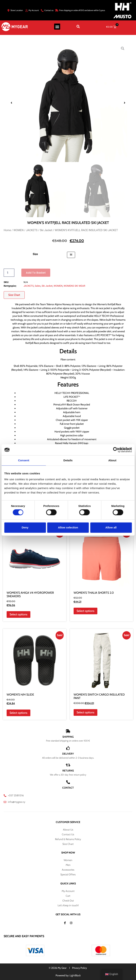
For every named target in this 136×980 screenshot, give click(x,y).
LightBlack (75, 975)
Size (35, 254)
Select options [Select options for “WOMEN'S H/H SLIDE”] (18, 713)
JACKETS (32, 230)
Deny (25, 527)
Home (7, 230)
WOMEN (18, 230)
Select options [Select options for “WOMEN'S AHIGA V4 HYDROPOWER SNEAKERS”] (18, 614)
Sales (38, 286)
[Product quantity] (9, 273)
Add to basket (36, 273)
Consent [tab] (24, 460)
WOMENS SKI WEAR (74, 286)
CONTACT (68, 788)
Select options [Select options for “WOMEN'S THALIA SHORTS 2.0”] (85, 611)
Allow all (111, 527)
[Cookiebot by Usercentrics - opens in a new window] (116, 450)
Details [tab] (68, 460)
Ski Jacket (46, 230)
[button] (57, 27)
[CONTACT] (68, 782)
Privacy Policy (80, 968)
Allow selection (68, 527)
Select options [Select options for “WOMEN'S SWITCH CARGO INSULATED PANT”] (85, 712)
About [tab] (112, 460)
